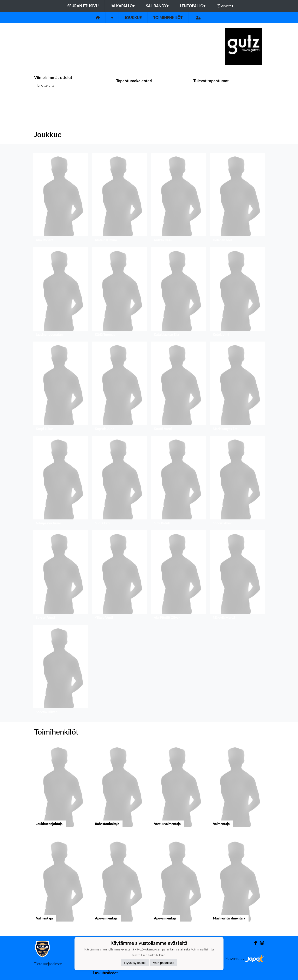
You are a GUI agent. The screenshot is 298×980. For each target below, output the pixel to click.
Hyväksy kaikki (135, 963)
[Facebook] (254, 943)
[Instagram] (260, 943)
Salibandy (157, 6)
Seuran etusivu (83, 6)
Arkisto (225, 6)
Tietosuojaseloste (48, 964)
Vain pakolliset (163, 963)
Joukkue (133, 18)
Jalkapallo (122, 6)
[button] (61, 198)
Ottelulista (44, 101)
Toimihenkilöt (168, 18)
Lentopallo (193, 6)
